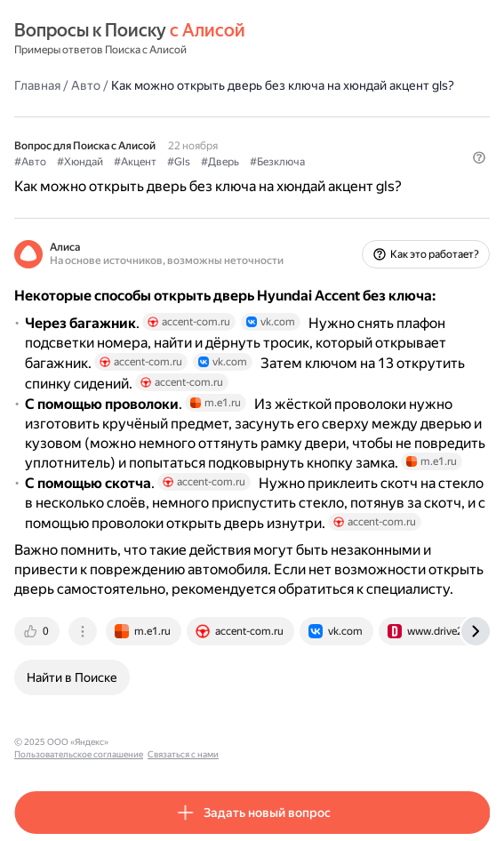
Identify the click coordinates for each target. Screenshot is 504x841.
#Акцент (135, 162)
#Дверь (220, 162)
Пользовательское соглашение (181, 742)
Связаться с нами (285, 742)
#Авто (30, 162)
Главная (37, 85)
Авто (86, 85)
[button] (479, 157)
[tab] (38, 631)
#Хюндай (80, 162)
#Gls (179, 162)
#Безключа (277, 162)
